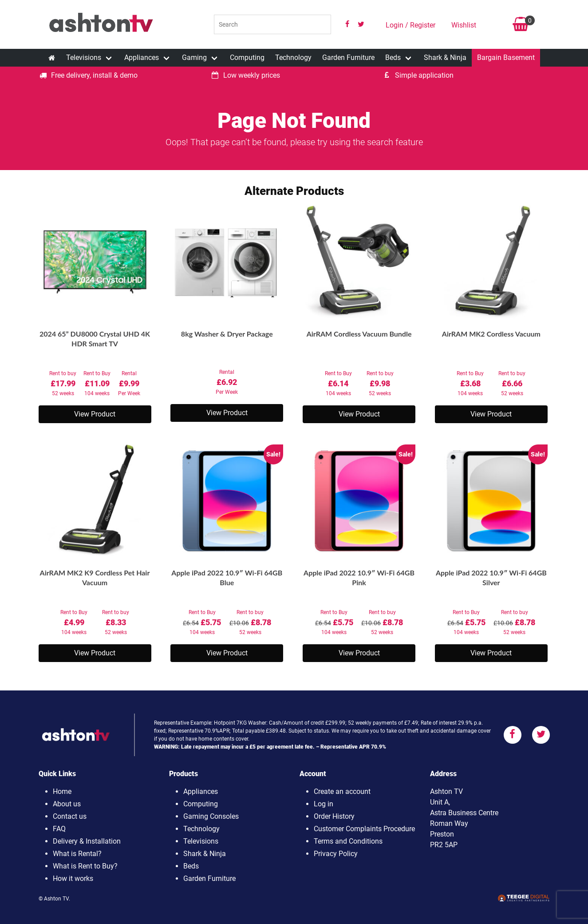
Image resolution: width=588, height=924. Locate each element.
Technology (293, 58)
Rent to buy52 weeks (63, 383)
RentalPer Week (129, 383)
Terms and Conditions (348, 841)
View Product (95, 414)
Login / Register (410, 25)
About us (67, 804)
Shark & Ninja (445, 58)
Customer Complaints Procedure (364, 829)
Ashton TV (56, 899)
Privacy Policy (336, 854)
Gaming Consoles (211, 816)
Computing (247, 58)
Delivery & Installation (87, 841)
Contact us (70, 816)
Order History (334, 816)
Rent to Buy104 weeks (97, 383)
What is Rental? (77, 854)
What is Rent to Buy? (85, 866)
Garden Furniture (348, 58)
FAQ (59, 829)
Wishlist (464, 25)
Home (62, 791)
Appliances (142, 58)
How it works (73, 878)
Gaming (194, 58)
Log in (324, 804)
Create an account (342, 791)
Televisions (84, 58)
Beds (393, 58)
